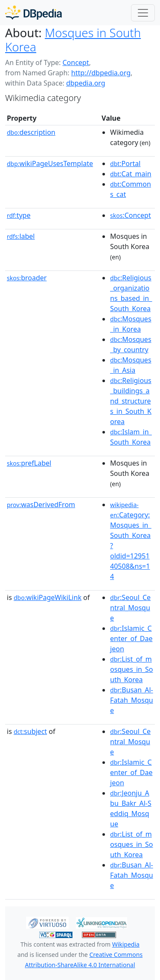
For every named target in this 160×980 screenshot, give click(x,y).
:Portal (125, 163)
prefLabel (29, 463)
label (21, 236)
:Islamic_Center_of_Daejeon (131, 638)
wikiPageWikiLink (48, 597)
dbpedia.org (86, 83)
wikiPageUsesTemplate (50, 163)
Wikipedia (126, 944)
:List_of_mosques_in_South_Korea (131, 669)
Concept (76, 62)
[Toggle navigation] (143, 13)
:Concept (131, 215)
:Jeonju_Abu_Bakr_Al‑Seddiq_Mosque (131, 808)
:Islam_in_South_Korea (131, 437)
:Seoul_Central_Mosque (130, 608)
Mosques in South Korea (73, 40)
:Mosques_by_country (131, 344)
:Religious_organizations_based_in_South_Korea (131, 293)
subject (30, 731)
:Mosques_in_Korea (131, 324)
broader (27, 278)
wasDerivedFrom (41, 505)
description (31, 132)
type (19, 215)
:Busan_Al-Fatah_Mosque (132, 700)
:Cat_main (131, 174)
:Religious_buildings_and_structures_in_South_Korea (131, 401)
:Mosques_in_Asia (131, 365)
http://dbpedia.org (101, 73)
